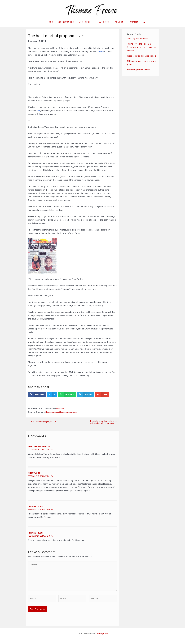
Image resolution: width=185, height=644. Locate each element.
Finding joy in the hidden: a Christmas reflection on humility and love (141, 47)
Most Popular (86, 22)
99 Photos (103, 22)
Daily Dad (61, 409)
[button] (142, 22)
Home (52, 22)
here (39, 111)
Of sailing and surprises (137, 39)
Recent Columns (67, 22)
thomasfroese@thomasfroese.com (63, 412)
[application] (93, 22)
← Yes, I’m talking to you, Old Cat (43, 421)
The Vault (118, 22)
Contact (132, 22)
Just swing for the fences (138, 70)
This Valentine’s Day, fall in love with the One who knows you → (102, 422)
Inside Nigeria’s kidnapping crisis (141, 56)
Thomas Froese (36, 506)
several (101, 51)
